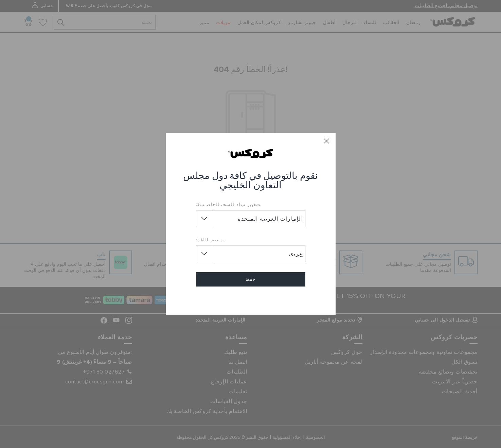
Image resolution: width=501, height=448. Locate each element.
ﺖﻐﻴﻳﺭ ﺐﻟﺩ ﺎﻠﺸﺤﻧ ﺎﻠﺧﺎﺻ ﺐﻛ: (229, 204)
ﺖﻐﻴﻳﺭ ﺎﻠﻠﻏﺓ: (210, 240)
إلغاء (251, 299)
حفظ (251, 279)
